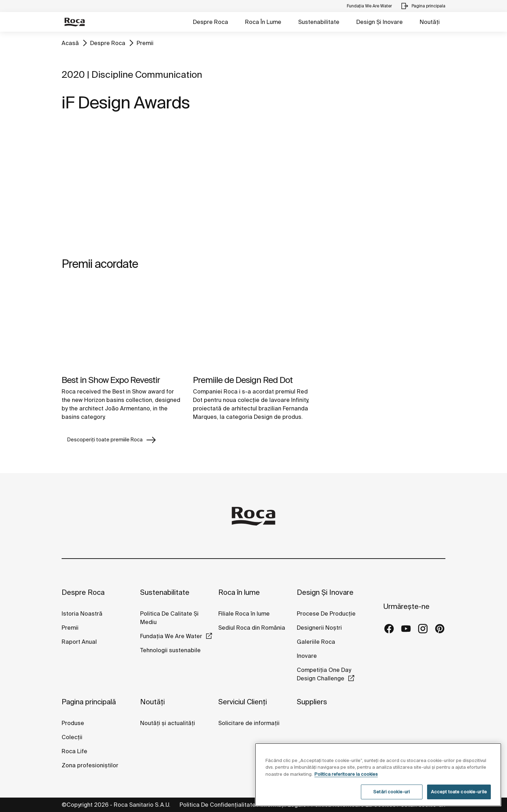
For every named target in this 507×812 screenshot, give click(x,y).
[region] (378, 775)
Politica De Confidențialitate (218, 805)
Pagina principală (89, 702)
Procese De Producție (326, 613)
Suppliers (312, 702)
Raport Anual (79, 642)
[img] (122, 326)
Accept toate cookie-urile (459, 792)
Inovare (307, 656)
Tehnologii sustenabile (170, 650)
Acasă (70, 43)
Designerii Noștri (319, 628)
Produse (73, 723)
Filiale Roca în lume (244, 613)
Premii (145, 43)
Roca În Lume (263, 22)
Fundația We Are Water (171, 636)
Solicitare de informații (249, 723)
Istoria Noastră (82, 613)
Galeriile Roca (316, 642)
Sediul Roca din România (252, 628)
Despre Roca (211, 22)
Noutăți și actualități (168, 723)
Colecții (72, 737)
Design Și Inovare (380, 22)
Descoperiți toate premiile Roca (112, 440)
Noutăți (430, 22)
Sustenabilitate (319, 22)
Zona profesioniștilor (90, 765)
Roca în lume (239, 592)
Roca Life (74, 751)
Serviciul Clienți (243, 702)
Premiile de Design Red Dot (243, 380)
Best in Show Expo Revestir (111, 380)
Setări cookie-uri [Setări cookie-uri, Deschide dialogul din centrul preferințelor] (392, 792)
